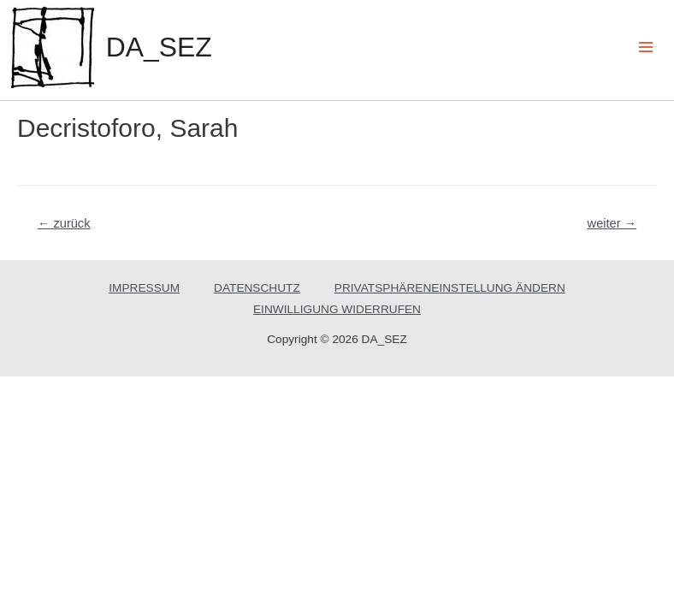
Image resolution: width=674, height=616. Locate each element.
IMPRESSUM (144, 288)
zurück (64, 223)
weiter (612, 223)
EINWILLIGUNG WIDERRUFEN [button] (337, 309)
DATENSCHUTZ (257, 288)
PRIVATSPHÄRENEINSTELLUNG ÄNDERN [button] (450, 288)
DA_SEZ (159, 47)
